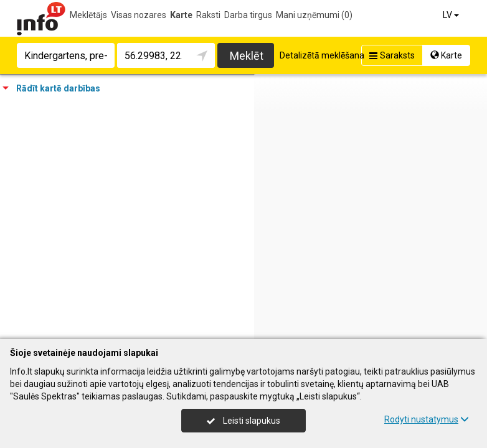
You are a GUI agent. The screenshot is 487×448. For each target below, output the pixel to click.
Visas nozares (139, 15)
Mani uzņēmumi (314, 15)
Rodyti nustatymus (427, 419)
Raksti (208, 15)
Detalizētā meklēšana (322, 55)
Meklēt (247, 56)
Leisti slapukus (243, 421)
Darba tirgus (248, 15)
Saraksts (391, 55)
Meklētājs (88, 15)
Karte (181, 15)
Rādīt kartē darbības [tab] (51, 88)
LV (452, 15)
